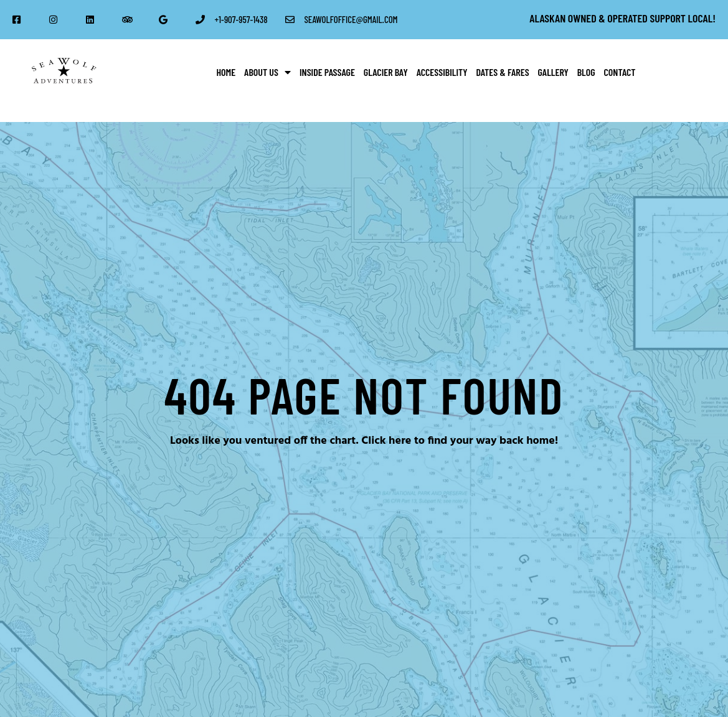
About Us (267, 72)
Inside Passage (327, 72)
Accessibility (442, 72)
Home (226, 72)
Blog (586, 72)
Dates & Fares (503, 72)
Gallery (553, 72)
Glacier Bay (386, 72)
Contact (620, 72)
